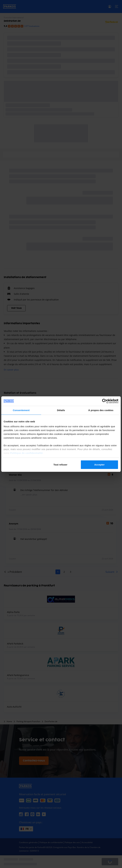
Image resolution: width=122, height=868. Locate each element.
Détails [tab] (61, 410)
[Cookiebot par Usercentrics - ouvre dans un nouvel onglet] (104, 401)
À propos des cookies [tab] (101, 410)
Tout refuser (60, 465)
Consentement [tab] (21, 410)
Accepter (99, 465)
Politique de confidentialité (26, 453)
